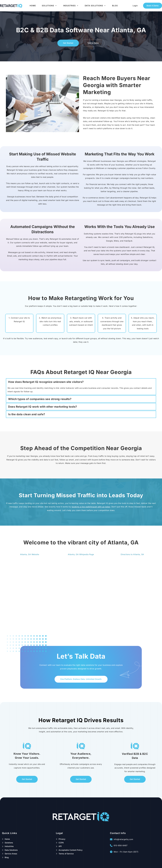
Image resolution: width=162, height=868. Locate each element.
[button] (81, 382)
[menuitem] (33, 6)
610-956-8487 (121, 845)
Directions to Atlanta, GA (132, 554)
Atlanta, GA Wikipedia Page (81, 554)
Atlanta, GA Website (30, 554)
